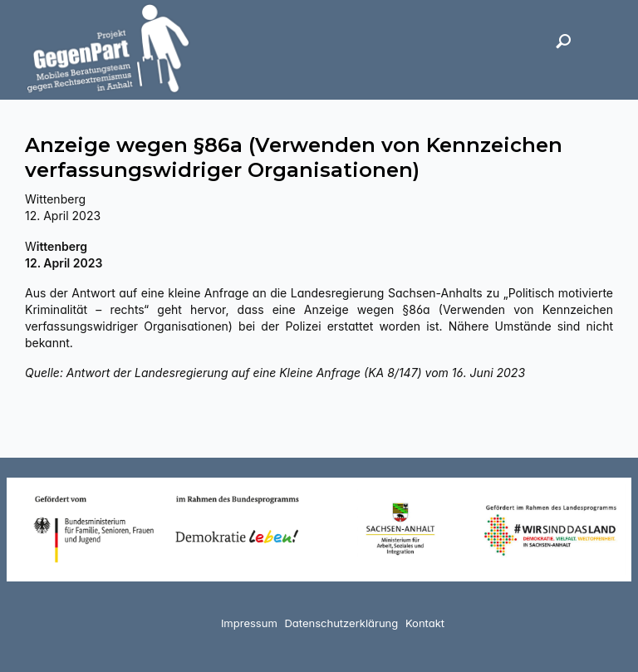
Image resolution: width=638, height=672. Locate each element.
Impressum (249, 623)
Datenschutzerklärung (341, 623)
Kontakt (425, 623)
